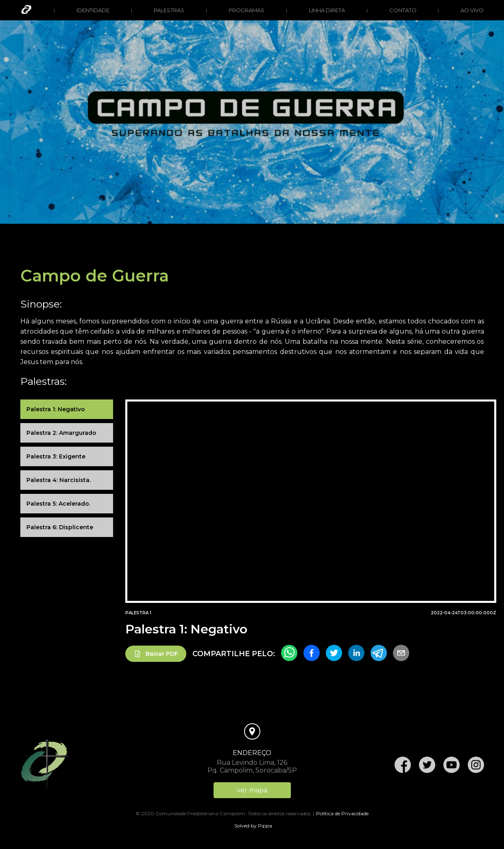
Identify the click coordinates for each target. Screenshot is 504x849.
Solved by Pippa (253, 826)
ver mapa (252, 790)
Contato (403, 10)
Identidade (93, 10)
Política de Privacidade (342, 813)
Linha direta (327, 10)
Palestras (169, 10)
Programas (247, 10)
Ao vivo (472, 10)
